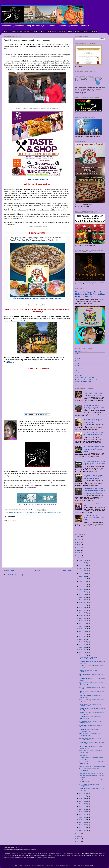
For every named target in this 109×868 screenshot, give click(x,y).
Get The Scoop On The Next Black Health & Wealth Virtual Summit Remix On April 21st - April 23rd (94, 394)
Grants (86, 32)
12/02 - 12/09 (83, 571)
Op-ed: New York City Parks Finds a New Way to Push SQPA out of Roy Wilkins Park (94, 463)
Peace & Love (83, 755)
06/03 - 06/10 (83, 639)
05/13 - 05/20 (83, 647)
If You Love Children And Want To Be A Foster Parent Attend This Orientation (93, 434)
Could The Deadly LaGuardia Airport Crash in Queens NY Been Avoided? (94, 517)
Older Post (66, 571)
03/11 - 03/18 (83, 806)
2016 (79, 836)
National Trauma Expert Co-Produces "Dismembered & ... (90, 735)
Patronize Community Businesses (85, 378)
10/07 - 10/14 (83, 592)
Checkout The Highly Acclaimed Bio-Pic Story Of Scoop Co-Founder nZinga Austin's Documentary (90, 294)
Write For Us (79, 375)
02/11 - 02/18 (83, 817)
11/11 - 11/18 (83, 579)
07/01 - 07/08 (83, 629)
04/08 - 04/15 (83, 796)
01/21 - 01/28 (83, 825)
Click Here (24, 321)
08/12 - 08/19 (83, 613)
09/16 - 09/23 (83, 600)
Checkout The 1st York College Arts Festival (92, 766)
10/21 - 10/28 (83, 587)
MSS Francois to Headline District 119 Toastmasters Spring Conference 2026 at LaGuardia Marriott (94, 449)
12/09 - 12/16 (83, 568)
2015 (79, 839)
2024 (79, 542)
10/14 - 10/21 (83, 589)
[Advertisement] (37, 391)
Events (35, 32)
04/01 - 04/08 (83, 799)
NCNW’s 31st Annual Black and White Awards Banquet (90, 722)
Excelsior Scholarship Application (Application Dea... (89, 730)
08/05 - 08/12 (83, 615)
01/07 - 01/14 (83, 830)
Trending (78, 363)
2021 (79, 550)
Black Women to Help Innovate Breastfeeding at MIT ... (88, 658)
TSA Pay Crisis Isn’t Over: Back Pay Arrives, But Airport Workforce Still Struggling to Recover (94, 477)
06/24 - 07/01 (83, 631)
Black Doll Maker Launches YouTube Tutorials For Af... (90, 718)
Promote (62, 32)
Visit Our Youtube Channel (21, 32)
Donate (78, 32)
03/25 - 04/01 (83, 801)
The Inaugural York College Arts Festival (91, 773)
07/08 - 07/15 (83, 626)
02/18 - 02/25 (83, 814)
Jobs (43, 32)
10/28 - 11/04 (83, 584)
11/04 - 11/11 (83, 581)
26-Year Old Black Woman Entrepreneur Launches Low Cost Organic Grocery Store (94, 407)
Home (6, 32)
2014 (79, 841)
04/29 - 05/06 (83, 652)
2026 (79, 537)
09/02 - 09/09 (83, 605)
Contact (94, 32)
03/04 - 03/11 (83, 809)
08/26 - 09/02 (83, 608)
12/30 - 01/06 (83, 560)
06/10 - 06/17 (83, 637)
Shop (70, 32)
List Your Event (80, 368)
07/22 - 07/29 (83, 621)
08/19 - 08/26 (83, 610)
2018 (79, 558)
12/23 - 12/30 (83, 563)
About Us (78, 373)
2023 (79, 545)
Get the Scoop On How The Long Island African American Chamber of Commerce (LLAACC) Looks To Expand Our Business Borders (94, 491)
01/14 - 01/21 (83, 828)
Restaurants (52, 32)
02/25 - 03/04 (83, 812)
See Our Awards (80, 361)
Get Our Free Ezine (81, 351)
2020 (79, 553)
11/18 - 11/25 (83, 576)
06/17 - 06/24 (83, 634)
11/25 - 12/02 (83, 573)
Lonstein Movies (61, 432)
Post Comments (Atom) (19, 575)
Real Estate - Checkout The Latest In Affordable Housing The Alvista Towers (90, 381)
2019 (79, 555)
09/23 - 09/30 (83, 597)
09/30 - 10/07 (83, 594)
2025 (79, 540)
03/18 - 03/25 (83, 804)
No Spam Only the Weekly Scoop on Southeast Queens (37, 504)
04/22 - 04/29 (83, 655)
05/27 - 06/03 (83, 642)
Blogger (92, 865)
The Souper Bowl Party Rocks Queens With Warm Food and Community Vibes (92, 421)
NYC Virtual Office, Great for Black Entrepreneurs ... (89, 785)
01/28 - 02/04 (83, 822)
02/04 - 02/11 (83, 820)
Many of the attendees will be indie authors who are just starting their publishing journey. (35, 512)
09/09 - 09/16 (83, 602)
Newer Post (9, 571)
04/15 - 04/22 (83, 793)
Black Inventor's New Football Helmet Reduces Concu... (90, 705)
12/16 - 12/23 (83, 565)
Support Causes (80, 384)
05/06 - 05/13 (83, 650)
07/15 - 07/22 (83, 623)
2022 (79, 547)
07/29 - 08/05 (83, 618)
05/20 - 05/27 (83, 644)
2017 (79, 833)
